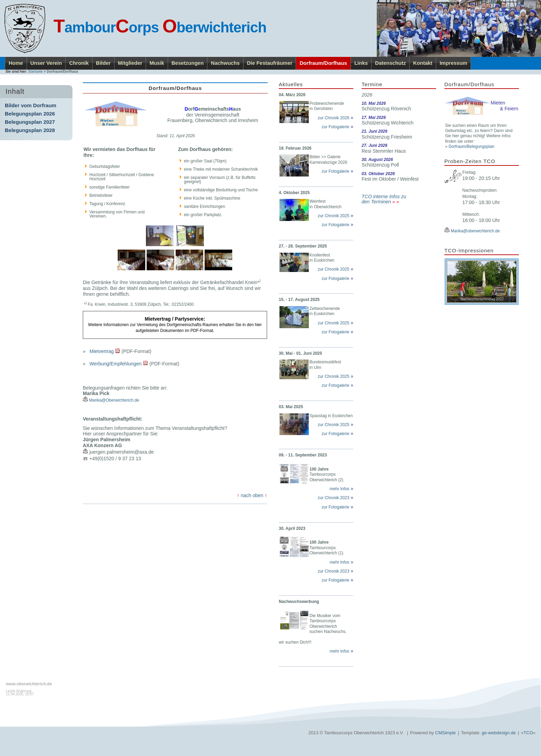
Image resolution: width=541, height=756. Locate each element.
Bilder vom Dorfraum (31, 105)
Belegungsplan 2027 (30, 122)
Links (361, 63)
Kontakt (423, 63)
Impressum (453, 63)
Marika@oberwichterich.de (475, 231)
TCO (528, 733)
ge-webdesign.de (499, 733)
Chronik (79, 63)
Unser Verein (46, 63)
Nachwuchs (225, 63)
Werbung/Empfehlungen (115, 363)
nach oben (252, 495)
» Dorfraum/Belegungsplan (470, 147)
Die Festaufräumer (270, 63)
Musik (157, 63)
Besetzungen (188, 63)
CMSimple (445, 733)
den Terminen (376, 202)
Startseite (36, 72)
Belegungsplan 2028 (30, 130)
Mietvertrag (101, 351)
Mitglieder (130, 63)
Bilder (103, 63)
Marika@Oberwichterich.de (114, 400)
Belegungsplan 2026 (30, 114)
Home (16, 63)
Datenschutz (390, 63)
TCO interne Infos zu (384, 196)
